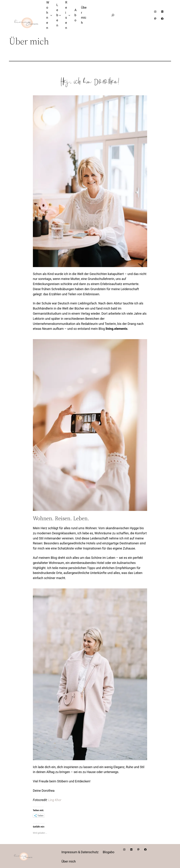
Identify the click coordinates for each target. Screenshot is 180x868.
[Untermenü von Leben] (60, 15)
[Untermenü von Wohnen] (51, 15)
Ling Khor (55, 800)
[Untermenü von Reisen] (69, 15)
